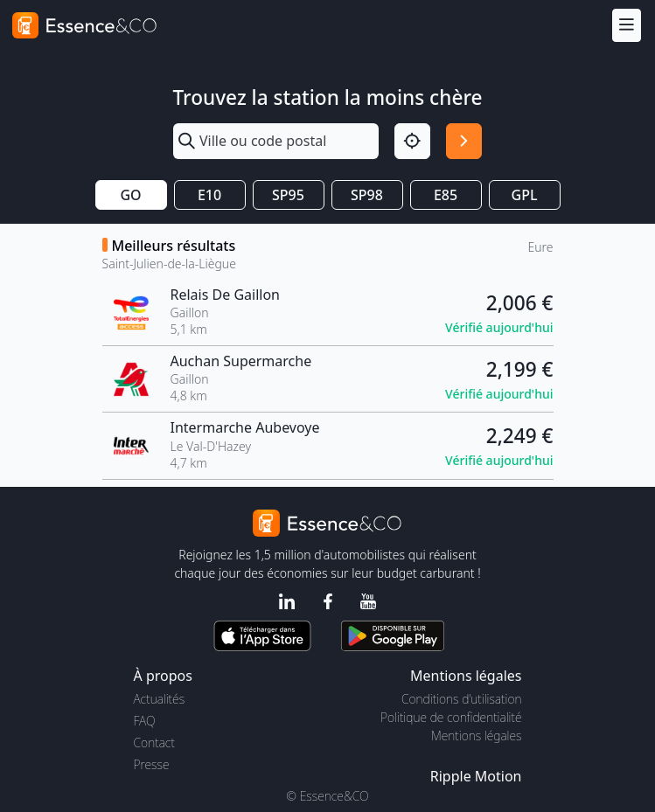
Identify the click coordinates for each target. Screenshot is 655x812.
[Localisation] (412, 141)
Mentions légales (476, 736)
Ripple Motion (476, 776)
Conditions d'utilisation (462, 699)
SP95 (288, 195)
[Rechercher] (464, 141)
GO (130, 195)
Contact (154, 743)
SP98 (367, 195)
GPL (525, 195)
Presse (152, 764)
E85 (446, 195)
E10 (209, 195)
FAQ (145, 721)
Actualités (160, 699)
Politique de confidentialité (451, 717)
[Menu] (627, 25)
